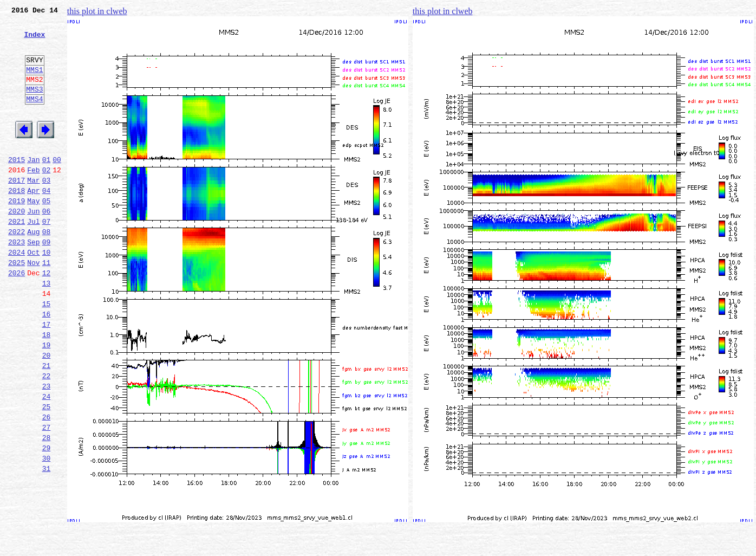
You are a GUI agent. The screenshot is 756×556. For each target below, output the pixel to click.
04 (47, 221)
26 (47, 483)
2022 (17, 269)
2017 (17, 209)
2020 (17, 245)
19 (47, 400)
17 (47, 376)
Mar (33, 209)
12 (47, 316)
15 (47, 352)
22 (47, 436)
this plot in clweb (97, 11)
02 (47, 197)
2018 (17, 221)
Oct (33, 293)
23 (47, 448)
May (33, 233)
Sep (33, 281)
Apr (33, 221)
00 (57, 185)
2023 (17, 281)
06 (47, 245)
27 (47, 495)
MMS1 (34, 82)
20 (47, 412)
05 (47, 233)
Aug (33, 269)
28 (47, 507)
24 (47, 460)
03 (47, 209)
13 (47, 328)
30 (47, 531)
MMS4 (34, 117)
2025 (17, 305)
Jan (33, 185)
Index (34, 41)
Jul (33, 257)
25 (47, 471)
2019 (17, 233)
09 (47, 281)
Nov (33, 305)
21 (47, 424)
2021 (17, 257)
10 (47, 293)
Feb (33, 197)
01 (47, 185)
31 (47, 543)
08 (47, 269)
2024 (17, 293)
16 (47, 364)
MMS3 (34, 105)
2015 (17, 185)
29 (47, 519)
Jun (33, 245)
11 (47, 305)
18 (47, 388)
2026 (17, 316)
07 (47, 257)
